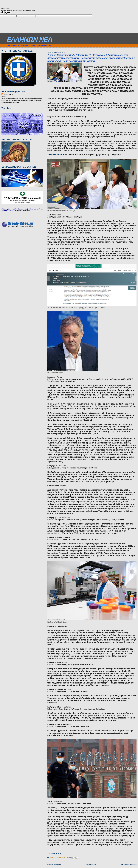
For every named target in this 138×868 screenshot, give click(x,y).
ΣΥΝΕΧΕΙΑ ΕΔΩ (55, 853)
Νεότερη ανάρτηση (54, 865)
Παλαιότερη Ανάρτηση (129, 865)
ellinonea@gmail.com (23, 211)
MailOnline (55, 155)
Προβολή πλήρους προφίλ (10, 103)
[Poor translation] (8, 13)
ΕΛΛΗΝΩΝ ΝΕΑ (30, 39)
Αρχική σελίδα (91, 865)
